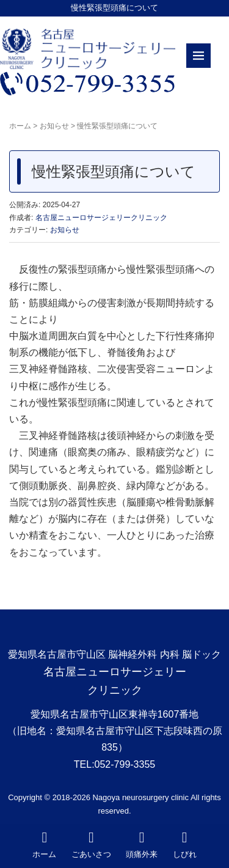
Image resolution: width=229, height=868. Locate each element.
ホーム (20, 126)
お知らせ (54, 126)
